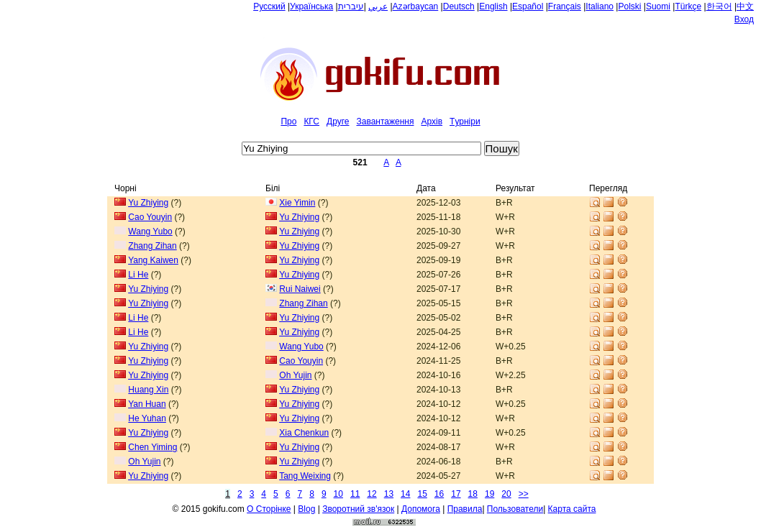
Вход (744, 19)
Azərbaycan (416, 6)
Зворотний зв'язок (358, 509)
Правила (465, 509)
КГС (311, 121)
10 (338, 494)
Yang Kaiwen (153, 260)
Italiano (600, 6)
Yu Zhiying (148, 203)
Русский (269, 6)
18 (473, 494)
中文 (745, 6)
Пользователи (515, 509)
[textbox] (361, 148)
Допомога (421, 509)
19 (489, 494)
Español (528, 6)
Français (565, 6)
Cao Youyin (150, 217)
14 (405, 494)
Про (288, 121)
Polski (629, 6)
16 (439, 494)
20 (506, 494)
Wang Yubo (150, 231)
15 (422, 494)
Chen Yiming (152, 447)
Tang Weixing (305, 476)
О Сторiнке (269, 509)
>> (524, 494)
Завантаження (385, 121)
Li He (138, 275)
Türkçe (688, 6)
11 (355, 494)
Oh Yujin (295, 375)
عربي (378, 6)
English (493, 6)
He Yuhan (147, 418)
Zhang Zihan (152, 246)
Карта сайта (572, 509)
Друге (338, 121)
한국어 (719, 6)
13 (389, 494)
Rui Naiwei (300, 289)
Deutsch (459, 6)
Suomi (658, 6)
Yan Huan (147, 404)
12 (372, 494)
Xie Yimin (297, 203)
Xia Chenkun (304, 433)
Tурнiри (465, 121)
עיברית (351, 6)
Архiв (432, 121)
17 (456, 494)
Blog (306, 509)
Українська (311, 6)
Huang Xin (148, 390)
